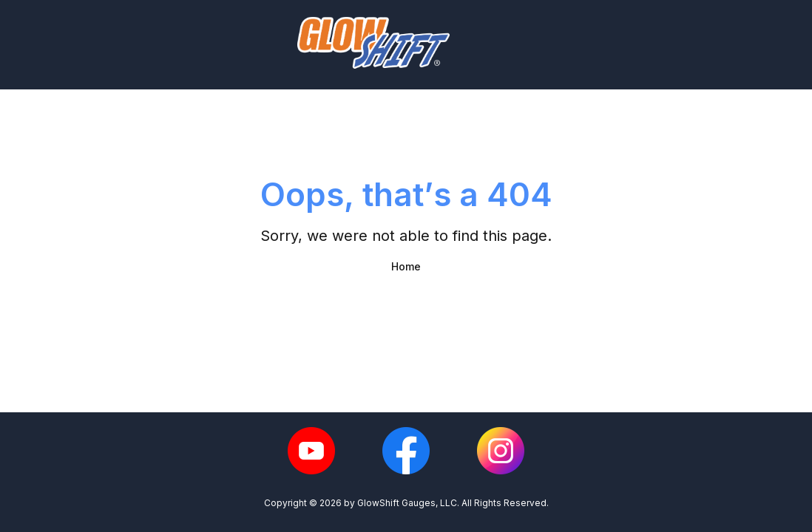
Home (406, 266)
